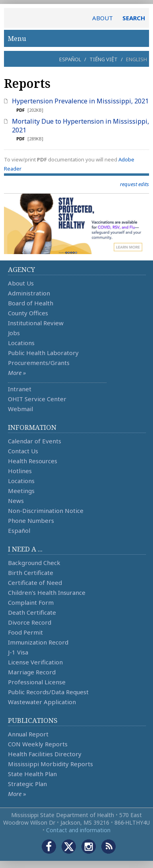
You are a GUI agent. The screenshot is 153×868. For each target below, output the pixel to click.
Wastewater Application (42, 702)
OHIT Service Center (37, 399)
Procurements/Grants (39, 363)
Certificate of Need (35, 583)
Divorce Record (30, 622)
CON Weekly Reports (38, 744)
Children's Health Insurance (47, 592)
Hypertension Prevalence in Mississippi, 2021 (80, 101)
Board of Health (31, 303)
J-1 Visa (18, 652)
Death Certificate (32, 612)
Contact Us (23, 451)
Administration (29, 293)
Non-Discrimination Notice (46, 511)
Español (70, 59)
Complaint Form (31, 602)
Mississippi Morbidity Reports (50, 764)
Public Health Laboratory (43, 353)
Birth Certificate (31, 573)
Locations (21, 343)
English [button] (137, 59)
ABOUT (103, 18)
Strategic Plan (27, 784)
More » (17, 373)
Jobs (14, 333)
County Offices (28, 313)
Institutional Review (36, 323)
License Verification (35, 662)
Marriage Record (32, 672)
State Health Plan (32, 774)
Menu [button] (76, 38)
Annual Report (28, 734)
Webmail (20, 409)
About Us (21, 283)
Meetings (21, 491)
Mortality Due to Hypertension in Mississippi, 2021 (80, 126)
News (16, 501)
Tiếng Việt (104, 59)
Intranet (20, 389)
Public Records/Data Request (48, 692)
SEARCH (134, 18)
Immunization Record (38, 642)
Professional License (37, 682)
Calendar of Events (35, 441)
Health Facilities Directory (45, 754)
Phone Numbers (31, 520)
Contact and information (78, 830)
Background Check (34, 563)
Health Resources (33, 461)
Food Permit (25, 632)
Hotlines (20, 471)
